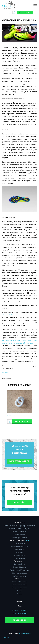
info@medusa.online (20, 610)
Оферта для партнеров (20, 573)
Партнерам (18, 561)
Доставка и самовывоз (19, 532)
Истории (19, 594)
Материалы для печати (19, 588)
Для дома (20, 552)
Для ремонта (19, 549)
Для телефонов (20, 543)
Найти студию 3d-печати (20, 461)
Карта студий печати (19, 613)
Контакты (20, 602)
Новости (20, 591)
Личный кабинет (19, 535)
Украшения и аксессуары (20, 546)
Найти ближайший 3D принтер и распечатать (19, 526)
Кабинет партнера (20, 576)
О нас (20, 606)
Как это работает (20, 564)
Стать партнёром (19, 502)
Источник (5, 372)
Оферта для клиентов (20, 538)
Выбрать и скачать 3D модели (20, 529)
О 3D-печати (18, 579)
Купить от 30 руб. (22, 421)
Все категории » (19, 558)
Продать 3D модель (20, 567)
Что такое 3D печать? (20, 582)
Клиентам (18, 523)
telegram (6, 637)
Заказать (27, 12)
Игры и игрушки (19, 555)
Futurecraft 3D (7, 315)
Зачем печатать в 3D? (20, 585)
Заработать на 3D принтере (19, 570)
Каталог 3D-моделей (18, 540)
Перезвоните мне (19, 620)
